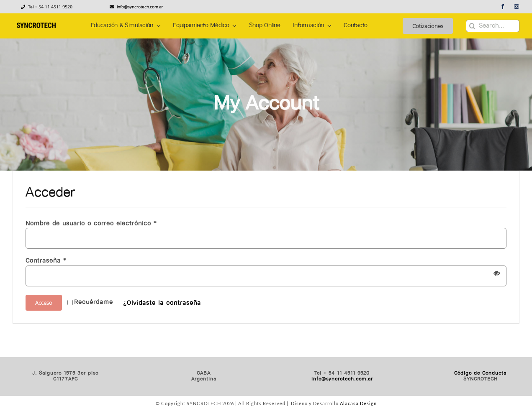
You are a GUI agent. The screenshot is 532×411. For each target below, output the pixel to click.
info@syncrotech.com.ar (342, 379)
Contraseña (46, 261)
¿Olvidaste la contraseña (162, 303)
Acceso (44, 303)
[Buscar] (472, 26)
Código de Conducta (480, 373)
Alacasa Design (358, 403)
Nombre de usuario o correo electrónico (91, 224)
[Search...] (493, 26)
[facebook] (503, 7)
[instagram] (517, 7)
